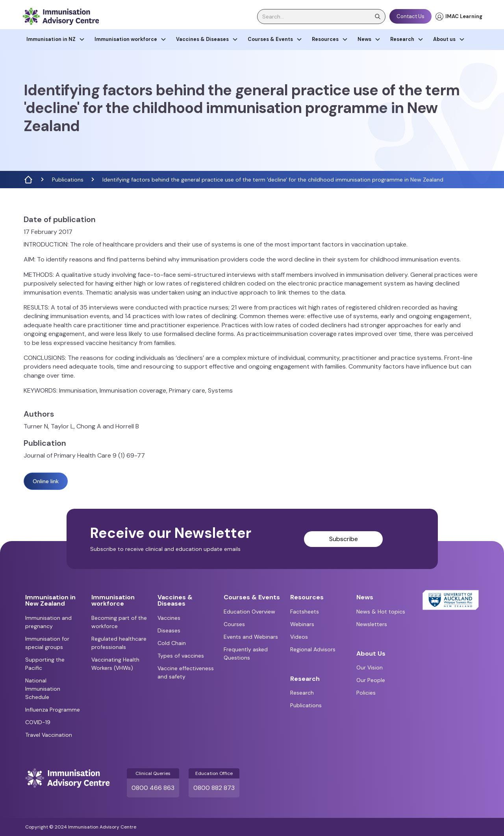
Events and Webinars (251, 637)
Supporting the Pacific (45, 664)
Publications (68, 180)
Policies (366, 693)
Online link (46, 481)
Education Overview (249, 612)
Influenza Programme (53, 710)
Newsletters (372, 624)
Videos (299, 637)
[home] (61, 16)
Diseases (169, 630)
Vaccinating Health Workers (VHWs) (115, 664)
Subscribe (344, 539)
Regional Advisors (313, 649)
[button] (56, 40)
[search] (321, 17)
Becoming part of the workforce (119, 622)
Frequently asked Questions (246, 653)
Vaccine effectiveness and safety (186, 672)
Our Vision (370, 667)
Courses (234, 624)
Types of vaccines (181, 656)
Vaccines (169, 618)
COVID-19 (38, 722)
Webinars (302, 624)
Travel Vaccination (49, 735)
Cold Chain (172, 643)
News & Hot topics (381, 612)
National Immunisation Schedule (43, 689)
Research (302, 693)
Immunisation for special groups (47, 643)
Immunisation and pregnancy (48, 622)
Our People (371, 680)
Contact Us (410, 16)
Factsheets (305, 612)
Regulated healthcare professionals (119, 643)
